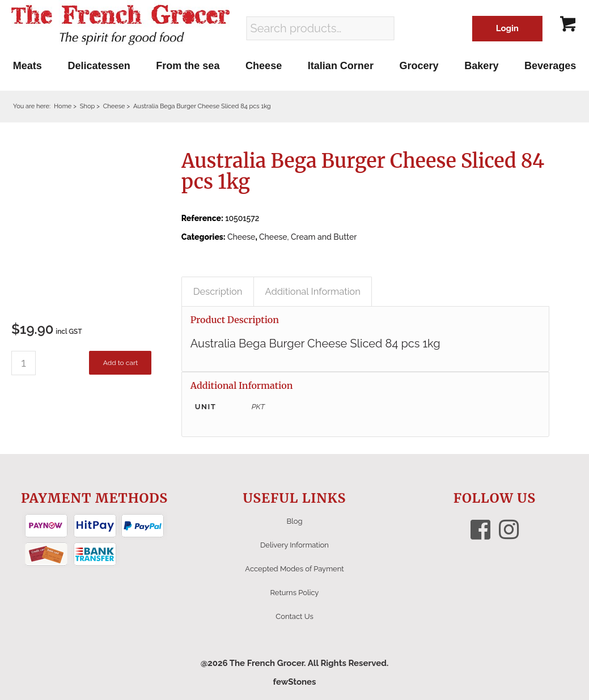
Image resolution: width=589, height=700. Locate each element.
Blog (295, 521)
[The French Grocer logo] (120, 26)
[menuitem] (27, 66)
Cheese (241, 237)
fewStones (294, 682)
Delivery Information (294, 545)
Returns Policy (295, 593)
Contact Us (294, 616)
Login (507, 28)
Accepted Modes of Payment (294, 569)
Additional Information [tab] (313, 291)
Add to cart (120, 363)
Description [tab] (218, 291)
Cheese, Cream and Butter (308, 237)
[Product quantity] (24, 363)
